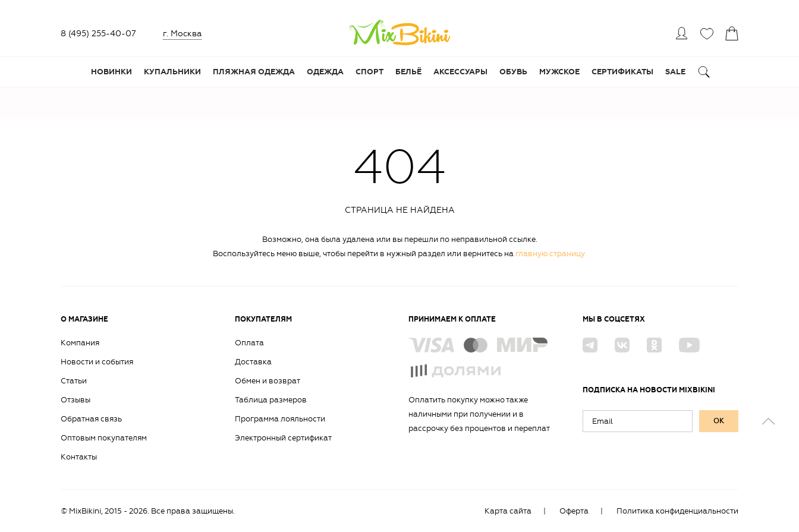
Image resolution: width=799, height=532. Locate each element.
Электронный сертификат (283, 438)
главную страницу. (551, 254)
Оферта (574, 511)
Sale (675, 72)
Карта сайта (508, 511)
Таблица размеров (271, 400)
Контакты (79, 457)
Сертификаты (622, 72)
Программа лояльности (280, 419)
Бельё (408, 72)
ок (719, 421)
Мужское (559, 72)
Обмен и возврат (268, 381)
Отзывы (76, 400)
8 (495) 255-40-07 (98, 34)
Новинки (111, 72)
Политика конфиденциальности (677, 511)
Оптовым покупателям (104, 438)
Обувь (513, 72)
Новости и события (97, 362)
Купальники (172, 72)
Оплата (249, 343)
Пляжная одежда (254, 72)
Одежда (325, 72)
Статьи (74, 381)
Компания (80, 343)
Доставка (253, 362)
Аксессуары (460, 72)
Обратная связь (91, 419)
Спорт (369, 72)
